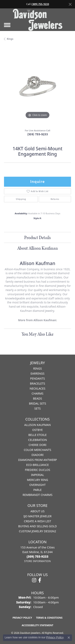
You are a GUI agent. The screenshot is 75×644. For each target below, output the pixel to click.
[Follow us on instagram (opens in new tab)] (34, 580)
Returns (55, 199)
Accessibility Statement (38, 625)
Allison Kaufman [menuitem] (37, 425)
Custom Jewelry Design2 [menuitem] (38, 531)
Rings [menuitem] (37, 368)
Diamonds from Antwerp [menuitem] (38, 460)
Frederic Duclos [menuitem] (37, 470)
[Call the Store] (37, 556)
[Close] (70, 4)
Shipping (21, 199)
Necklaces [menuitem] (37, 388)
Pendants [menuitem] (38, 378)
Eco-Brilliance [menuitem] (37, 465)
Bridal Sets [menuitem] (38, 403)
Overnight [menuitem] (38, 485)
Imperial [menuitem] (37, 475)
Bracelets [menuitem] (38, 383)
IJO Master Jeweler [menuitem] (37, 516)
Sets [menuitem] (38, 408)
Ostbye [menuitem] (37, 430)
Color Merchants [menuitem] (37, 450)
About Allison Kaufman (37, 248)
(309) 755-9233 (38, 134)
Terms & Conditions (49, 618)
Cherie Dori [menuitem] (37, 445)
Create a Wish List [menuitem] (38, 521)
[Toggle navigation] (7, 25)
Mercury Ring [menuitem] (38, 480)
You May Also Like (37, 334)
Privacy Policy (22, 618)
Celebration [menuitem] (37, 440)
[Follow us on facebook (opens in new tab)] (40, 580)
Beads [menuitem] (37, 398)
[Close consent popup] (69, 638)
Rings (10, 39)
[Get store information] (37, 561)
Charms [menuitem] (37, 393)
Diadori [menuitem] (37, 455)
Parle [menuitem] (38, 490)
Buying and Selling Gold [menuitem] (37, 526)
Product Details (37, 237)
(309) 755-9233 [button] (40, 4)
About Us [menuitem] (37, 511)
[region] (37, 86)
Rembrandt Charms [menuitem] (37, 495)
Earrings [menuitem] (37, 373)
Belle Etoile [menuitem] (38, 435)
